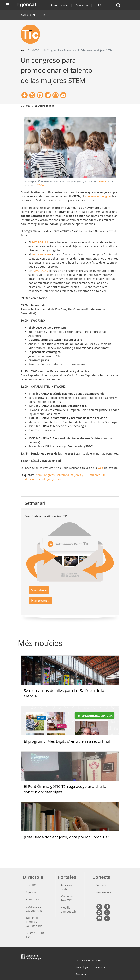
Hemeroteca (40, 601)
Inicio (23, 50)
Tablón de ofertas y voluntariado (34, 922)
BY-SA (39, 185)
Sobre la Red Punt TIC (89, 960)
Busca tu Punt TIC (35, 935)
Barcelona (62, 475)
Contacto (82, 5)
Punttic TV (32, 899)
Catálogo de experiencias (34, 909)
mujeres (95, 475)
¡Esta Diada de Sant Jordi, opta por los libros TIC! (67, 837)
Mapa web (82, 974)
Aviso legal (82, 967)
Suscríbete (39, 590)
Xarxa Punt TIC (34, 15)
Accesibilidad (103, 967)
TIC (104, 475)
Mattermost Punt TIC (68, 898)
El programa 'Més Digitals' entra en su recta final (67, 741)
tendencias (28, 479)
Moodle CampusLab (68, 910)
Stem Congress (45, 475)
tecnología (44, 479)
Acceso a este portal (69, 887)
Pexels (103, 181)
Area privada (59, 5)
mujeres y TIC (79, 475)
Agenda (31, 892)
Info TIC (31, 885)
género (56, 479)
